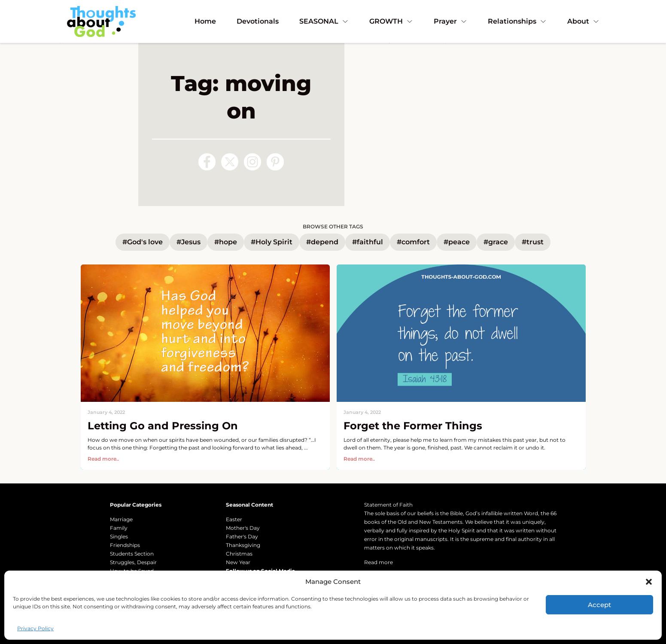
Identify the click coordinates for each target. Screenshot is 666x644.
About (583, 21)
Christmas (239, 554)
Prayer (450, 21)
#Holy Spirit (272, 242)
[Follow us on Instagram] (252, 162)
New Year (238, 562)
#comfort (413, 242)
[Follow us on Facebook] (207, 162)
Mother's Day (243, 528)
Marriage (121, 519)
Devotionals (258, 21)
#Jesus (189, 242)
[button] (649, 582)
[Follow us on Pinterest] (275, 162)
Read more (379, 562)
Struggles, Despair (133, 562)
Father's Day (242, 536)
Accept (599, 605)
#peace (457, 242)
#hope (226, 242)
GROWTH (391, 21)
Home (205, 21)
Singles (119, 536)
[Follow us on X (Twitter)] (230, 162)
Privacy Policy (35, 628)
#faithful (368, 242)
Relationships (517, 21)
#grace (496, 242)
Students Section (132, 554)
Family (119, 528)
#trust (533, 242)
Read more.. (103, 459)
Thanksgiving (243, 545)
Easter (234, 519)
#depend (322, 242)
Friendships (125, 545)
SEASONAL (324, 21)
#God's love (143, 242)
